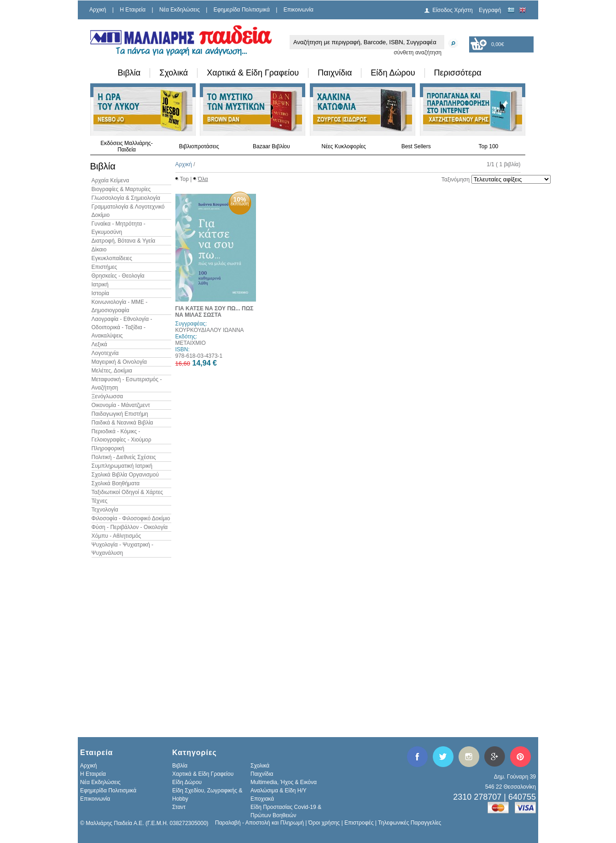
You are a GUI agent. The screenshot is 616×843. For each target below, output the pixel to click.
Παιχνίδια (335, 73)
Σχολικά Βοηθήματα (116, 483)
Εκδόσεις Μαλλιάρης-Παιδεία (127, 146)
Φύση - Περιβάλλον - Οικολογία (130, 527)
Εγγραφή (490, 10)
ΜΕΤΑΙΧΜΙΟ (191, 343)
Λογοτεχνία (105, 353)
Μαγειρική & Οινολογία (119, 362)
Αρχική (98, 10)
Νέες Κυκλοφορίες (344, 146)
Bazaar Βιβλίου (271, 146)
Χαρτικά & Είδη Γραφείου (253, 73)
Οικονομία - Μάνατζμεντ (121, 405)
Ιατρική (100, 285)
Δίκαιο (99, 250)
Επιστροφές (359, 823)
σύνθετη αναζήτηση (418, 52)
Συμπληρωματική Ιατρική (122, 466)
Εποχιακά (262, 799)
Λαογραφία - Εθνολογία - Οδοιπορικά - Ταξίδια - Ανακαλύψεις (122, 327)
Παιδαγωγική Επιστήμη (120, 414)
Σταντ (179, 807)
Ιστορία (100, 293)
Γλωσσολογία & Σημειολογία (126, 198)
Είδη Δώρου (393, 73)
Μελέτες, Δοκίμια (112, 371)
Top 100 (489, 146)
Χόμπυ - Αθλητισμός (116, 536)
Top (184, 179)
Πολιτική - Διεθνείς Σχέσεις (124, 457)
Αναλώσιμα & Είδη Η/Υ (279, 791)
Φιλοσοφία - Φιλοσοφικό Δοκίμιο (131, 518)
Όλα (203, 179)
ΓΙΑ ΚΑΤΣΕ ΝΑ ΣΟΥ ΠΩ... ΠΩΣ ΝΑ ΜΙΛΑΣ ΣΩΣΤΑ (215, 312)
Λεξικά (99, 344)
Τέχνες (100, 501)
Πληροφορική (108, 448)
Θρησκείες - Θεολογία (118, 276)
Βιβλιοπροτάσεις (199, 146)
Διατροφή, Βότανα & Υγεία (124, 241)
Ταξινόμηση (456, 180)
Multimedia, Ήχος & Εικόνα (284, 782)
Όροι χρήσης (324, 823)
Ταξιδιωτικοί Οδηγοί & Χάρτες (128, 492)
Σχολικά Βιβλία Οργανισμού (125, 475)
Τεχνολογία (105, 510)
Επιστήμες (105, 267)
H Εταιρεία (133, 10)
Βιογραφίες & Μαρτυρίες (121, 189)
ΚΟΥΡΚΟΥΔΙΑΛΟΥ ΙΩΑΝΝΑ (210, 330)
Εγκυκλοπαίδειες (112, 258)
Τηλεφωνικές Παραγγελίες (410, 823)
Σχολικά (174, 73)
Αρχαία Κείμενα (110, 180)
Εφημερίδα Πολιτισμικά (242, 10)
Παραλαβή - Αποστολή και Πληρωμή (259, 823)
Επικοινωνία (299, 10)
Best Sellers (416, 146)
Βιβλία (129, 73)
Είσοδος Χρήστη (453, 10)
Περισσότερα (458, 73)
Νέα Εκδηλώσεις (180, 10)
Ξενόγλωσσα (108, 396)
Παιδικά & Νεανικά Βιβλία (122, 423)
